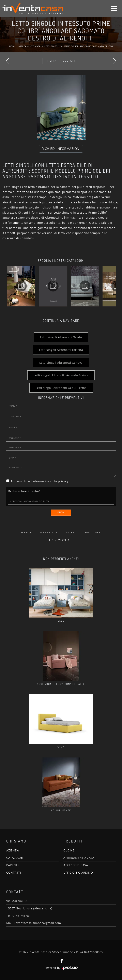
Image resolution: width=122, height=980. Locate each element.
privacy (63, 481)
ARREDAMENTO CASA (79, 858)
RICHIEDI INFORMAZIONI (61, 149)
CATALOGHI (15, 858)
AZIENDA (13, 850)
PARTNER (13, 865)
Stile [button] (71, 532)
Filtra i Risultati (61, 61)
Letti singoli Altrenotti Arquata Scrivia (61, 375)
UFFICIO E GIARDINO (78, 873)
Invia (61, 512)
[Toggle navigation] (114, 8)
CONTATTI (14, 873)
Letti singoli (52, 46)
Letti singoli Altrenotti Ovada (61, 337)
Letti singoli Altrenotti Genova (61, 363)
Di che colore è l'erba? (24, 491)
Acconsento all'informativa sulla (39, 481)
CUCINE (69, 850)
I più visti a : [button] (61, 540)
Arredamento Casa (29, 46)
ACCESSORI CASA (76, 865)
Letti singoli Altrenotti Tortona (61, 350)
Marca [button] (26, 532)
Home (12, 46)
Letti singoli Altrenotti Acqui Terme (61, 388)
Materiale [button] (49, 532)
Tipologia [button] (92, 532)
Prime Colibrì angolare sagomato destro (88, 46)
